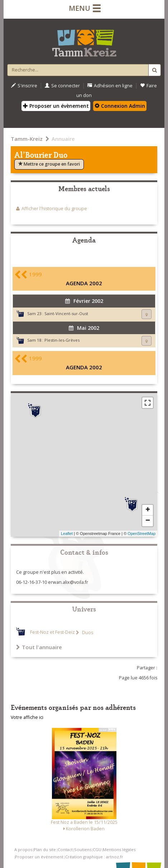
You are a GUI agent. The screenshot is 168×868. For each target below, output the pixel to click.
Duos (87, 632)
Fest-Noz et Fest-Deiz (52, 632)
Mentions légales (119, 849)
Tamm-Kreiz (27, 139)
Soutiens (83, 849)
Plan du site (45, 849)
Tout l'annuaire (39, 647)
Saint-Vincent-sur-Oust (66, 313)
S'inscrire (24, 86)
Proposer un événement (39, 857)
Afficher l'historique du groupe (54, 209)
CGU (97, 849)
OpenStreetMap (141, 534)
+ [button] (148, 510)
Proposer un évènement (56, 106)
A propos (23, 849)
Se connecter (62, 86)
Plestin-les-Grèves (62, 340)
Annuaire (63, 139)
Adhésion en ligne (110, 86)
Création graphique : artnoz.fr (94, 857)
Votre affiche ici (27, 717)
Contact (65, 849)
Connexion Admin (120, 106)
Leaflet (67, 534)
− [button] (148, 521)
